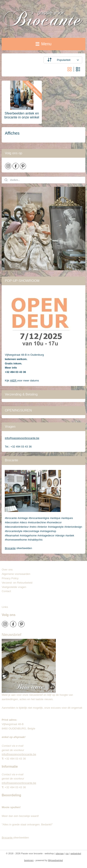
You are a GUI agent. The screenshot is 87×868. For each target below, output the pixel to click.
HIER (14, 381)
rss (67, 853)
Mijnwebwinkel (55, 860)
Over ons (7, 570)
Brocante (10, 548)
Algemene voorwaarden (16, 574)
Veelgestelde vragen (14, 587)
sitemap (60, 853)
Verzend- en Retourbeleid (17, 583)
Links (5, 607)
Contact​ (8, 591)
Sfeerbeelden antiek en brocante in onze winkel (22, 115)
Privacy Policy (10, 578)
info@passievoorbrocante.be (22, 438)
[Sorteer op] (63, 60)
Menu (43, 44)
